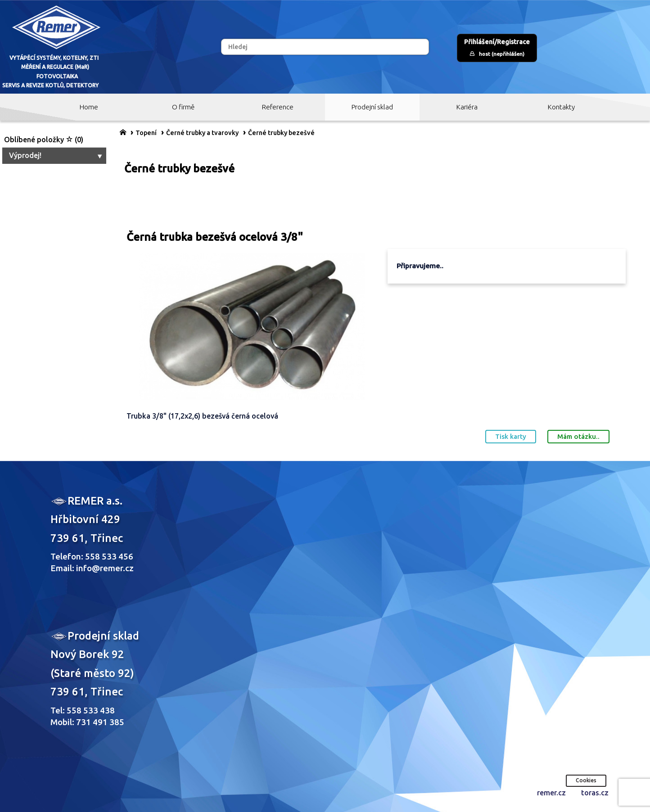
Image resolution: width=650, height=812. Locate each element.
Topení (146, 133)
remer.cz (551, 793)
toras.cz (595, 793)
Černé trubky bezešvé (281, 133)
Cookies (586, 780)
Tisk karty (511, 436)
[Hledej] (325, 47)
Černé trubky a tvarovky (202, 133)
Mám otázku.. (578, 436)
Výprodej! (56, 155)
